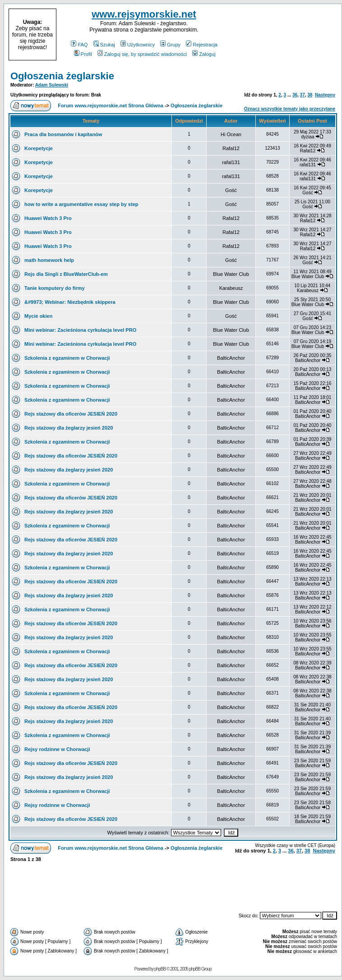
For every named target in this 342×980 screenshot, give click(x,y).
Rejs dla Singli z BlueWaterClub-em (66, 274)
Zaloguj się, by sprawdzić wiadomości (142, 54)
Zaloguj (204, 54)
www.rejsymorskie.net (144, 14)
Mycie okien (38, 316)
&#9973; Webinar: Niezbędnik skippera (70, 302)
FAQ (79, 45)
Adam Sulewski (52, 85)
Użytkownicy (138, 45)
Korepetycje (39, 148)
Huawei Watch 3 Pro (48, 218)
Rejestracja (202, 45)
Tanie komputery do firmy (55, 288)
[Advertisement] (284, 35)
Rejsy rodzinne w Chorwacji (57, 749)
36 (295, 95)
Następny (325, 95)
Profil (83, 54)
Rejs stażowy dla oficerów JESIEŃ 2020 (71, 414)
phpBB (160, 969)
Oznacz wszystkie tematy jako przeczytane (290, 109)
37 (303, 95)
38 (310, 95)
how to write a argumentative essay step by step (81, 204)
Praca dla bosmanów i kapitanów (63, 134)
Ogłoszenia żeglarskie (62, 76)
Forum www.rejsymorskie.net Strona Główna (111, 105)
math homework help (49, 260)
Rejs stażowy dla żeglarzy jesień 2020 (69, 428)
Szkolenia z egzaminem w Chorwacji (67, 358)
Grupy (170, 45)
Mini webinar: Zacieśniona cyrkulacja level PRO (80, 330)
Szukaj (104, 45)
